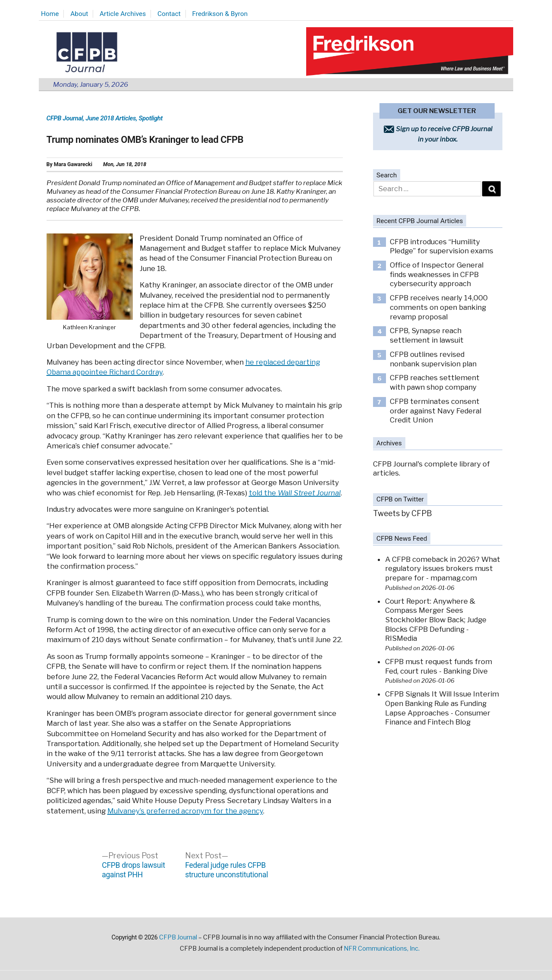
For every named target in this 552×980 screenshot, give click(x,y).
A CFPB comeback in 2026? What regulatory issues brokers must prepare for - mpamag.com (443, 569)
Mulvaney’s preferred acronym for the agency (185, 811)
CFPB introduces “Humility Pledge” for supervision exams (442, 246)
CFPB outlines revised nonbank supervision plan (433, 359)
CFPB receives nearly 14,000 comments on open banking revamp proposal (439, 307)
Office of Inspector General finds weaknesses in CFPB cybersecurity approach (437, 274)
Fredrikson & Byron (220, 14)
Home (50, 14)
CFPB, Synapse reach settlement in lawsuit (427, 335)
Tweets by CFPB (403, 513)
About (79, 14)
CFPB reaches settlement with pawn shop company (435, 382)
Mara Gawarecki (73, 164)
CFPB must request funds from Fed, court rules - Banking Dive (439, 666)
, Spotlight (149, 118)
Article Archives (123, 14)
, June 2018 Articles (109, 118)
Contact (169, 14)
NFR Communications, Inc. (382, 948)
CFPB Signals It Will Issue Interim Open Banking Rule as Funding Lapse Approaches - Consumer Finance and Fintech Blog (442, 708)
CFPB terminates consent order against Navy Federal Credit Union (436, 411)
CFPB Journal (65, 118)
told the (295, 493)
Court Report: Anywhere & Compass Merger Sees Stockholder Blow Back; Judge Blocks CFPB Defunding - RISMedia (436, 620)
